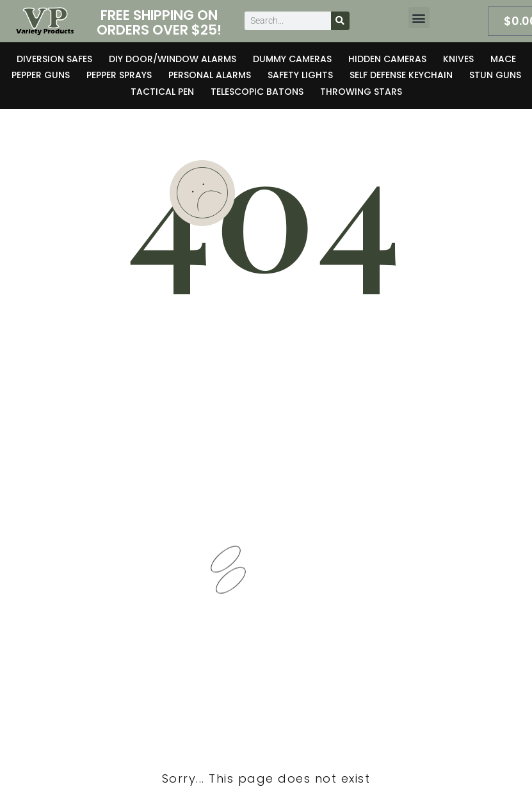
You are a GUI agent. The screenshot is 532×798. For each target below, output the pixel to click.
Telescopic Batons (257, 92)
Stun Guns (495, 75)
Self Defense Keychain (401, 75)
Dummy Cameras (292, 59)
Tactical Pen (162, 92)
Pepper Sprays (119, 75)
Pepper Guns (41, 75)
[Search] (340, 21)
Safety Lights (300, 75)
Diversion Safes (54, 59)
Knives (458, 59)
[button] (419, 18)
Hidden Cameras (387, 59)
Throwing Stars (361, 92)
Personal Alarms (210, 75)
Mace (503, 59)
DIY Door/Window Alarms (173, 59)
